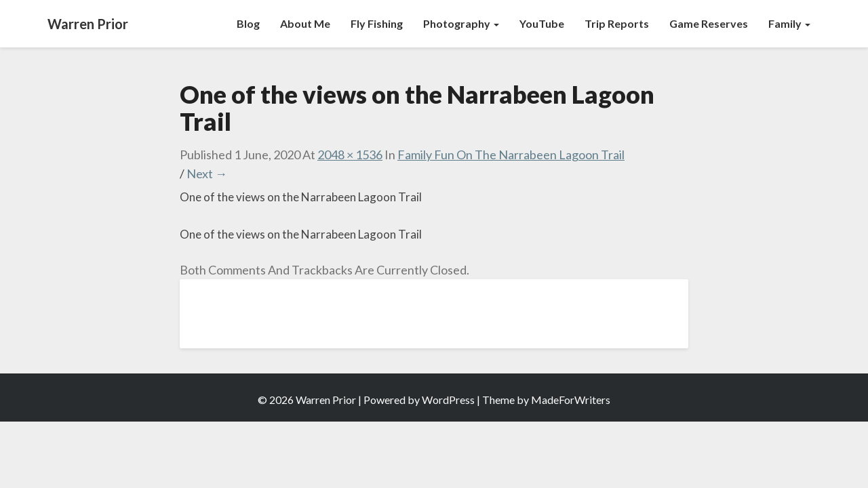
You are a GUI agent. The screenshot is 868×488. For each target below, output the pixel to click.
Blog (248, 23)
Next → (207, 174)
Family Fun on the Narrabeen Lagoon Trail (511, 155)
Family (789, 23)
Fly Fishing (377, 23)
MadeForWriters (571, 400)
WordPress (448, 400)
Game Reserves (709, 23)
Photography (461, 23)
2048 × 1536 (350, 155)
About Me (305, 23)
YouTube (542, 23)
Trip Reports (617, 23)
